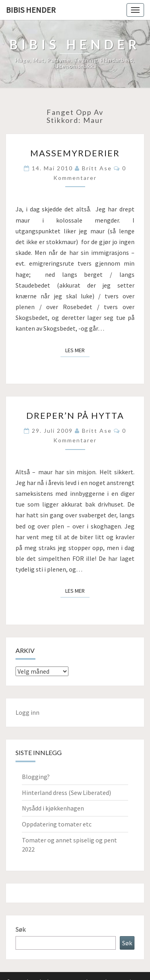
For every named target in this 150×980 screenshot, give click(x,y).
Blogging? (36, 777)
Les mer (77, 350)
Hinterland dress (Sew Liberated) (66, 793)
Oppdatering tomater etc (57, 824)
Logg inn (27, 712)
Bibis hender (31, 10)
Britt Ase (97, 168)
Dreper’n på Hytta (75, 415)
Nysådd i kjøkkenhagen (53, 808)
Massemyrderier (75, 153)
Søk (20, 929)
